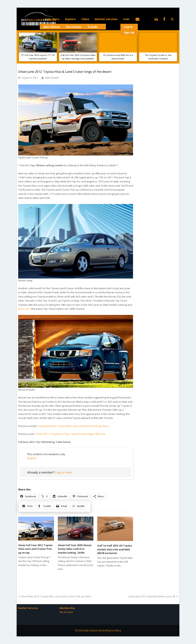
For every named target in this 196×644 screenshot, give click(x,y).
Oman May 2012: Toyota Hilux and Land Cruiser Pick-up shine (55, 596)
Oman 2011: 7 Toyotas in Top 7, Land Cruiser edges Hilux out (70, 434)
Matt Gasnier (52, 78)
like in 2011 (24, 309)
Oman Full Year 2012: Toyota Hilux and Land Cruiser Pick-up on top (35, 549)
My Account (66, 612)
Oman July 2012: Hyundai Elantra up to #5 (153, 596)
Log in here (64, 472)
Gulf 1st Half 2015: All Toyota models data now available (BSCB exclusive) (114, 549)
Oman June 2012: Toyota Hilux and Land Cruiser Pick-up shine (73, 426)
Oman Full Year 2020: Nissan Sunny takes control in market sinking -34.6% (75, 549)
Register (32, 458)
